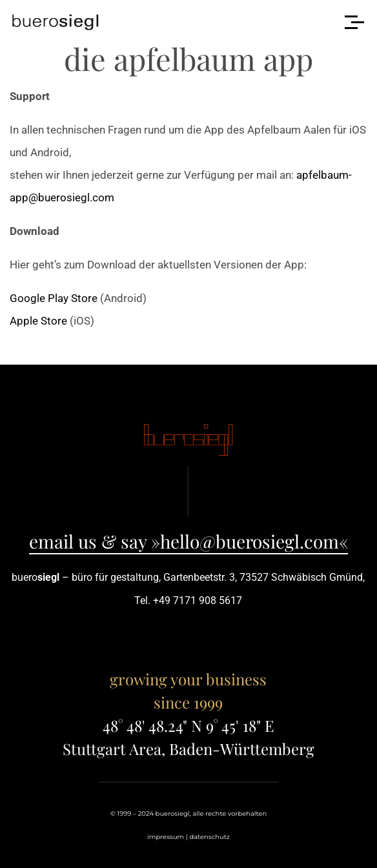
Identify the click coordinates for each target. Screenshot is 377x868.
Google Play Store (54, 298)
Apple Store (38, 321)
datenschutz (209, 837)
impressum (166, 837)
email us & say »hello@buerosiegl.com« (188, 541)
